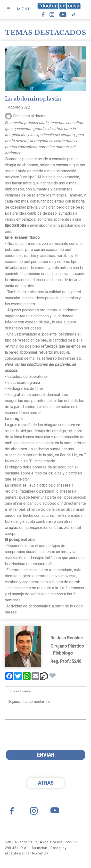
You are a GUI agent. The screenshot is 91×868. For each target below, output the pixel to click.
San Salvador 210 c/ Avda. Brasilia (34, 842)
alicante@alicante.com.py (27, 853)
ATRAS (46, 783)
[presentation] (43, 737)
